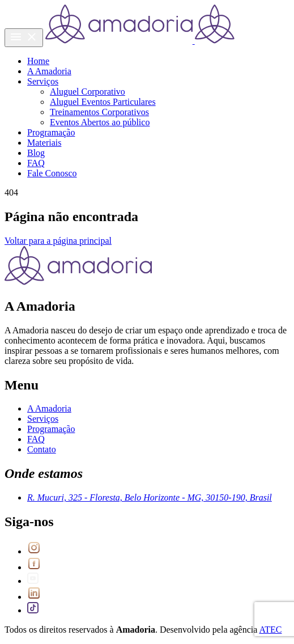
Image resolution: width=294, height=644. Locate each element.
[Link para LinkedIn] (34, 597)
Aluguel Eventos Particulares (103, 102)
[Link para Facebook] (34, 567)
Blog (36, 153)
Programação (51, 132)
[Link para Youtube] (33, 581)
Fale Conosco (52, 173)
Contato (42, 449)
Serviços (43, 81)
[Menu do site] (24, 38)
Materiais (44, 143)
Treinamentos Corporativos (99, 112)
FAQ (36, 163)
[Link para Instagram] (34, 551)
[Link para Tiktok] (33, 610)
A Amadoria (49, 71)
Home (38, 61)
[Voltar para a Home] (140, 41)
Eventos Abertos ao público (100, 122)
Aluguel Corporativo (88, 92)
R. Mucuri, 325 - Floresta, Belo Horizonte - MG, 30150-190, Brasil (150, 497)
